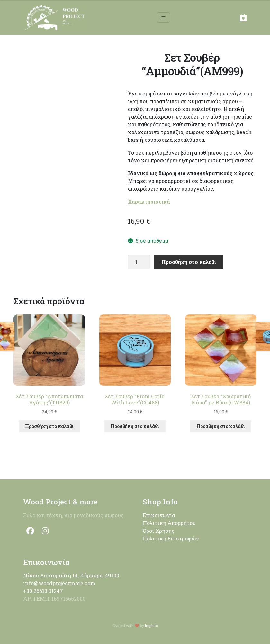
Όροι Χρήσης (159, 531)
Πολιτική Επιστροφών (171, 538)
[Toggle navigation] (163, 18)
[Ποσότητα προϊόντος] (139, 262)
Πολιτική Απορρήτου (169, 523)
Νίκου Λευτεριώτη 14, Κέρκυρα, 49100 (71, 575)
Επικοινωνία (159, 515)
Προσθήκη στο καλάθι (189, 262)
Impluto (151, 626)
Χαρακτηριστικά (149, 201)
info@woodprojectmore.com (59, 583)
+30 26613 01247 (43, 591)
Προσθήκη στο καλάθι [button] (49, 426)
